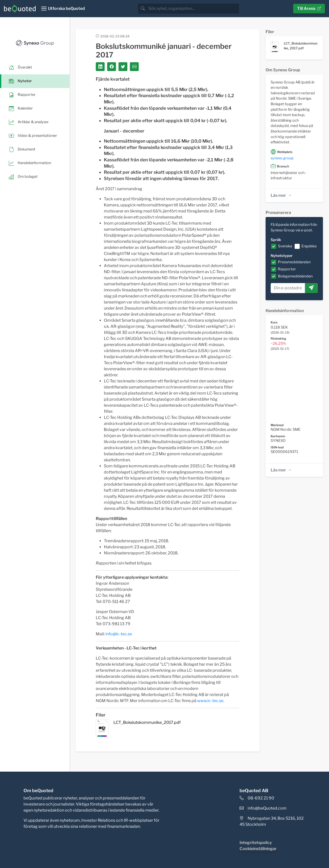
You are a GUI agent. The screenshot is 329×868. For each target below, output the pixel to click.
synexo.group (282, 158)
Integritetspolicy (256, 843)
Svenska (285, 246)
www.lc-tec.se (210, 701)
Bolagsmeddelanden (295, 276)
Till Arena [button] (309, 8)
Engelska (309, 246)
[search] (193, 9)
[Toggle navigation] (63, 9)
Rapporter (287, 269)
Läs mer (281, 195)
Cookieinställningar (258, 849)
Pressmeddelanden (294, 262)
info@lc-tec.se (119, 634)
